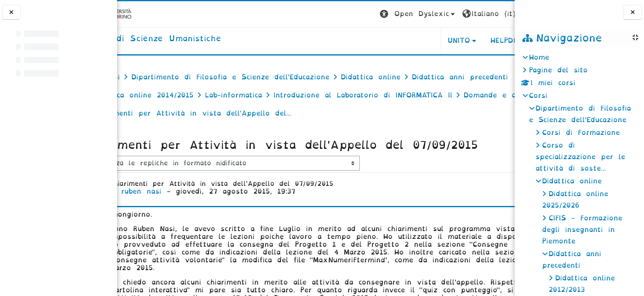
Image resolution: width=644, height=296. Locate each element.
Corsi (538, 96)
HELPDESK (463, 40)
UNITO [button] (413, 40)
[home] (188, 39)
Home (539, 57)
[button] (372, 14)
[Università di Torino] (143, 14)
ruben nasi (178, 223)
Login (498, 14)
